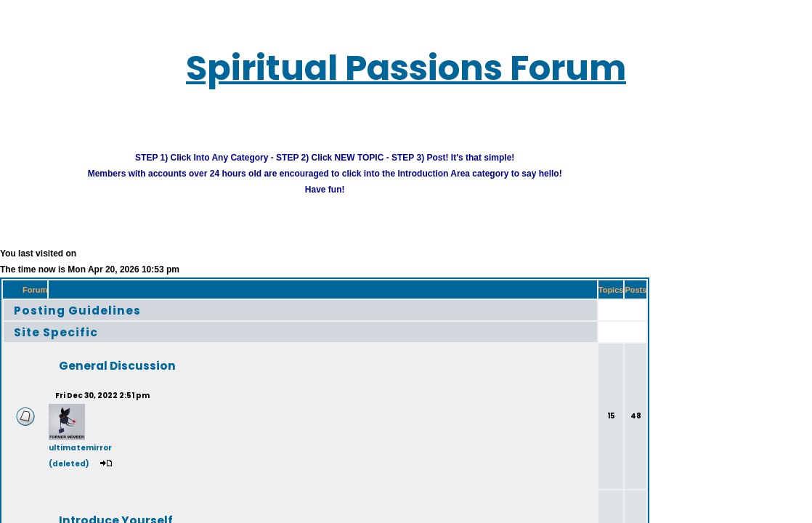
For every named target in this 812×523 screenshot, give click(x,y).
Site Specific (44, 324)
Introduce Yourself (90, 512)
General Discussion (91, 358)
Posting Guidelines (61, 302)
